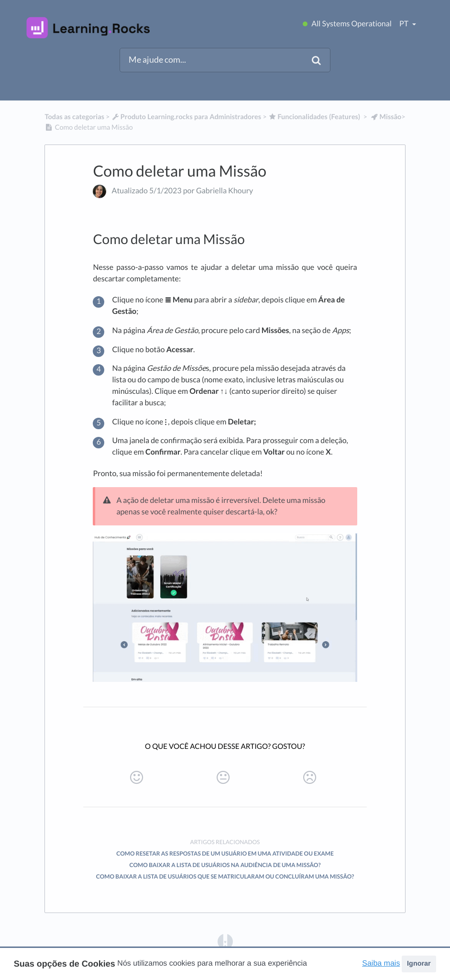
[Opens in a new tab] (225, 941)
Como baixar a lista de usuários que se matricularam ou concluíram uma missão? (225, 876)
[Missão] (386, 117)
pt (405, 24)
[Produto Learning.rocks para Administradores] (186, 117)
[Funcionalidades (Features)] (314, 117)
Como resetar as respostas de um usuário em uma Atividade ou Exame (225, 853)
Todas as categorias (74, 117)
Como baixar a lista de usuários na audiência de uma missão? (225, 865)
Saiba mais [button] (381, 963)
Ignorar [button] (419, 964)
